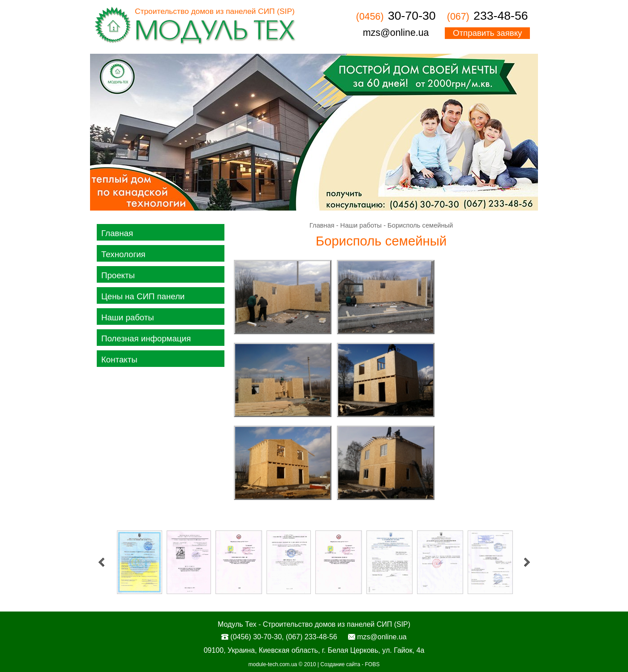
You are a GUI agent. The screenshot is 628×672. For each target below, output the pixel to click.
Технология (123, 254)
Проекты (118, 275)
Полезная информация (146, 338)
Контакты (119, 360)
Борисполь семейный (420, 225)
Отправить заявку (487, 33)
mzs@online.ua (396, 33)
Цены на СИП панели (143, 296)
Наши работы (128, 317)
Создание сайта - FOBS (350, 664)
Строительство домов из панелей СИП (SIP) (215, 11)
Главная (117, 233)
